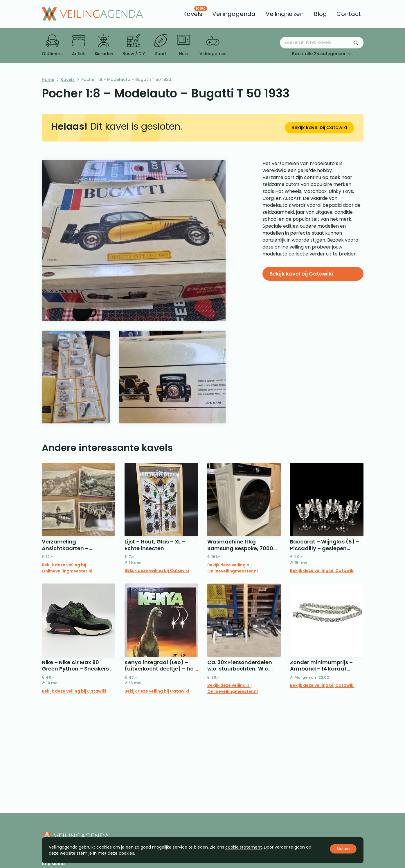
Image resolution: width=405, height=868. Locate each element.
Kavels (68, 79)
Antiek (79, 45)
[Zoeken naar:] (322, 43)
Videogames (213, 45)
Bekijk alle (322, 54)
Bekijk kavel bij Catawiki (319, 127)
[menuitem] (193, 14)
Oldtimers (52, 45)
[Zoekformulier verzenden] (356, 43)
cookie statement (244, 847)
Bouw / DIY (134, 45)
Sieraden (104, 45)
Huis (183, 45)
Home (48, 79)
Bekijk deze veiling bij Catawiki (157, 570)
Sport (161, 45)
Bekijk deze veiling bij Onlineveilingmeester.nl (67, 568)
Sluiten (343, 849)
